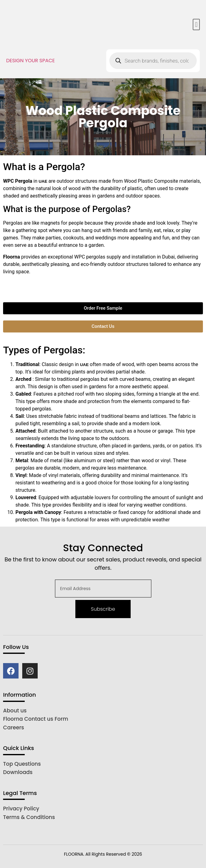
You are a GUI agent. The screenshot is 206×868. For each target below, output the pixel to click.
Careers (14, 727)
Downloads (18, 772)
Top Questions (22, 764)
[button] (196, 24)
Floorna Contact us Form (36, 719)
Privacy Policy (21, 809)
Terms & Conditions (29, 817)
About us (15, 711)
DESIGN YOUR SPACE (31, 61)
